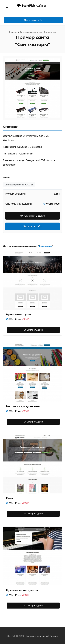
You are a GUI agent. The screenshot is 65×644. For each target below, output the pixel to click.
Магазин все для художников (23, 406)
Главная (13, 32)
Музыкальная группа (18, 314)
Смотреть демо (33, 216)
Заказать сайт (33, 20)
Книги (9, 498)
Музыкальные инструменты (22, 590)
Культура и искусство (31, 32)
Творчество (50, 32)
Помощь (54, 636)
